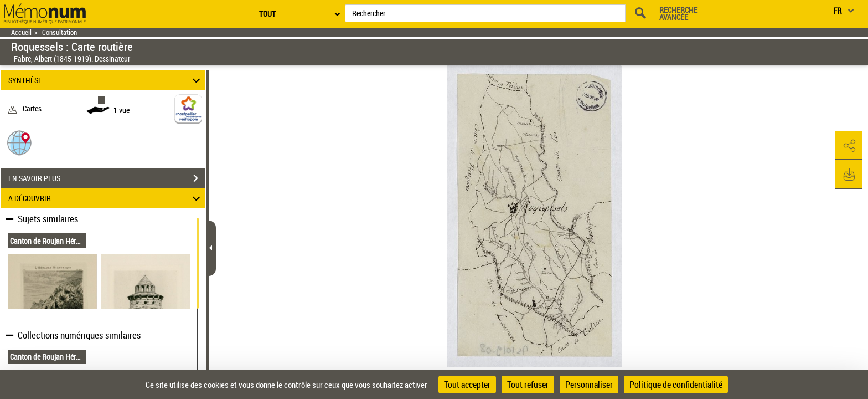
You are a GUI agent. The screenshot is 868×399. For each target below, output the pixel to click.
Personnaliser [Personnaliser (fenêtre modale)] (589, 385)
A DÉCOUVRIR (106, 198)
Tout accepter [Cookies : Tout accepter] (467, 385)
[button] (19, 142)
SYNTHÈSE (106, 80)
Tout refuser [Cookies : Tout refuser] (528, 385)
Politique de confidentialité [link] (676, 385)
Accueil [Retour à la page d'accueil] (21, 32)
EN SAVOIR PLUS (107, 178)
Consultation (60, 32)
